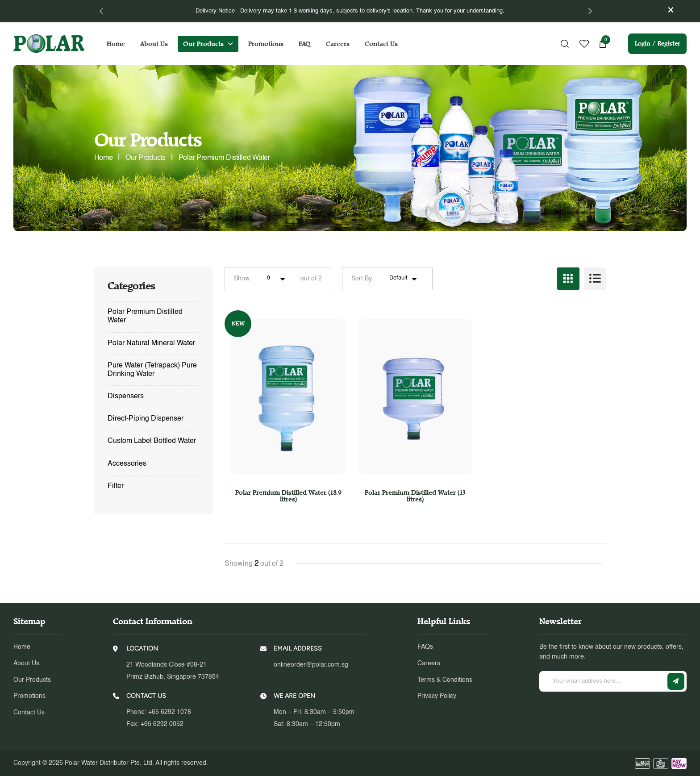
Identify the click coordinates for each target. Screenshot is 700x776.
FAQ (305, 44)
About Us (154, 44)
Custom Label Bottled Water (152, 441)
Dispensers (126, 396)
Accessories (127, 464)
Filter (116, 486)
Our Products (203, 44)
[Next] (590, 11)
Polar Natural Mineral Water (151, 343)
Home (116, 44)
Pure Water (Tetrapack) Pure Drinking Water (152, 370)
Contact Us (381, 44)
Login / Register (657, 44)
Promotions (266, 44)
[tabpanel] (350, 11)
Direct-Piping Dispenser (146, 419)
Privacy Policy (437, 696)
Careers (338, 44)
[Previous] (102, 11)
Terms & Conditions (445, 680)
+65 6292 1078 (170, 712)
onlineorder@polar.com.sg (311, 665)
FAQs (425, 647)
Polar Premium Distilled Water (145, 316)
